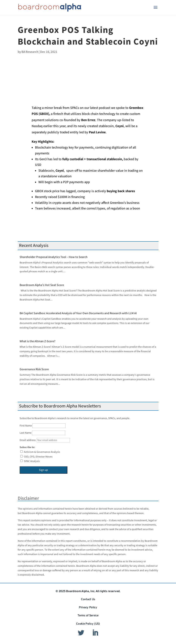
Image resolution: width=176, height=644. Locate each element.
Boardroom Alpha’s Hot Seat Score (42, 285)
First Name (26, 426)
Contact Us (88, 599)
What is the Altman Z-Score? (37, 341)
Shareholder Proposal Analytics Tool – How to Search (54, 257)
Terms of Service (88, 616)
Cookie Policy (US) (88, 624)
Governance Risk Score (34, 369)
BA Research (30, 52)
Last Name (26, 433)
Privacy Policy (88, 608)
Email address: (45, 440)
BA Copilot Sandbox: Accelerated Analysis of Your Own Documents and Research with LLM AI (78, 313)
